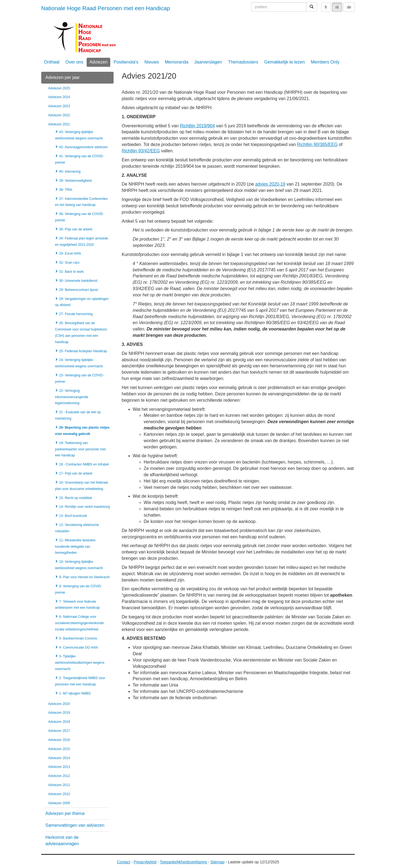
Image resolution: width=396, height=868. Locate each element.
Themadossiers (243, 62)
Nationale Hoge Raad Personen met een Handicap (106, 8)
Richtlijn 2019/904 (197, 126)
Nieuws (152, 62)
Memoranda (176, 62)
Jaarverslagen (208, 62)
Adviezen (98, 62)
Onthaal (52, 62)
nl (337, 7)
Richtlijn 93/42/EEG (141, 151)
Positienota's (126, 62)
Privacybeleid (145, 862)
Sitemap (217, 862)
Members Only (325, 62)
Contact (123, 862)
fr (326, 7)
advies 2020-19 (270, 184)
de (349, 7)
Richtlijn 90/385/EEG (317, 144)
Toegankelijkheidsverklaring (183, 862)
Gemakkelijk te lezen (285, 62)
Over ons (74, 62)
